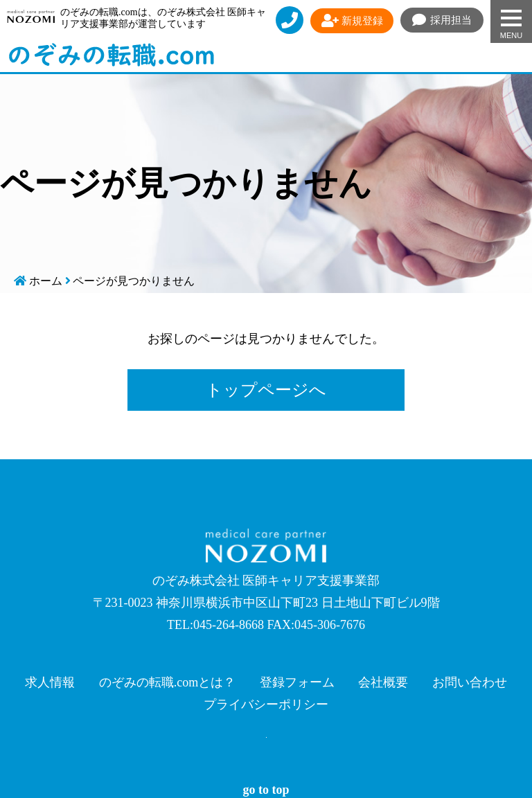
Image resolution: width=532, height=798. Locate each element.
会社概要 (383, 682)
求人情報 (50, 682)
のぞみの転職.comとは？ (168, 682)
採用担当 (442, 20)
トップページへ (266, 390)
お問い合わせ (470, 682)
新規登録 (352, 21)
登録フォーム (297, 682)
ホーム (46, 281)
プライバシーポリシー (266, 704)
